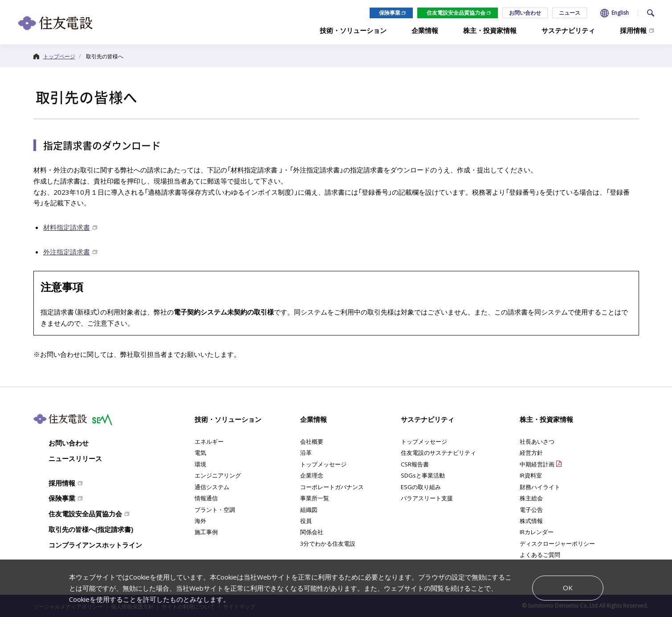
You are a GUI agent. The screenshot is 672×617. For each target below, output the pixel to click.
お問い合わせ (525, 13)
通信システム (212, 487)
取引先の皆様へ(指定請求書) (91, 529)
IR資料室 (531, 475)
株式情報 (531, 521)
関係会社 (312, 532)
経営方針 (531, 453)
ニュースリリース (75, 458)
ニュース (570, 13)
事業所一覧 (315, 498)
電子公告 (531, 510)
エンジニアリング (218, 475)
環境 (200, 464)
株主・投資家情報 (546, 419)
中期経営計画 (537, 464)
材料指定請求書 (67, 227)
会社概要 (312, 441)
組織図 (309, 510)
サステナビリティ (428, 419)
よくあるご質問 (540, 555)
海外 (200, 521)
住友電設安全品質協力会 (456, 13)
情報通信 (206, 498)
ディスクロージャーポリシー (557, 543)
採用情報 (62, 483)
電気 (200, 453)
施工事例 (206, 532)
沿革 (306, 453)
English (620, 13)
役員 (306, 521)
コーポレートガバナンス (332, 487)
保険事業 (390, 13)
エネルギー (209, 441)
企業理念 (312, 475)
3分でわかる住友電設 (328, 543)
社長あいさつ (537, 441)
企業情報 (314, 419)
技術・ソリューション (228, 419)
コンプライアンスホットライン (95, 545)
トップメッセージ (323, 464)
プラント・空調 (215, 510)
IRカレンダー (537, 532)
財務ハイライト (540, 487)
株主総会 (531, 498)
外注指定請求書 (67, 252)
